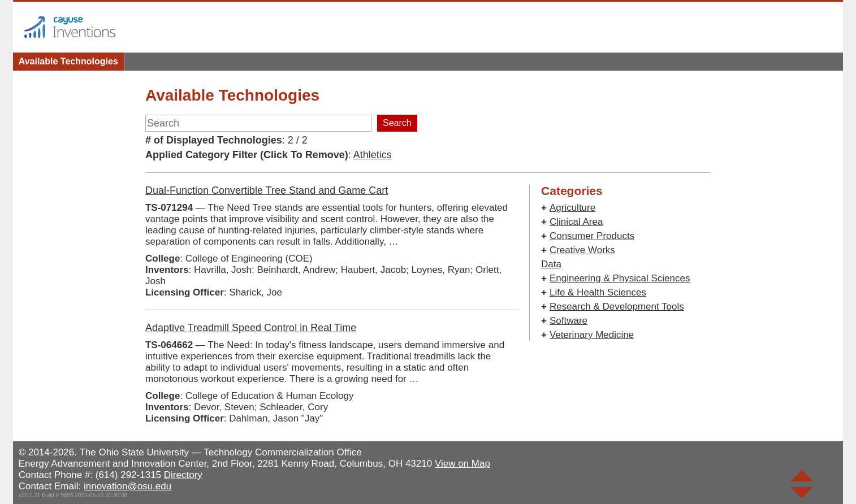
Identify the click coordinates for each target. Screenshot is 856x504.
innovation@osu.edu (127, 486)
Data (551, 264)
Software (568, 321)
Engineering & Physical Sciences (620, 278)
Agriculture (572, 208)
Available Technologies (68, 61)
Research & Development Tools (617, 307)
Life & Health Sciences (598, 292)
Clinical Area (576, 222)
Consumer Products (592, 236)
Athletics (373, 155)
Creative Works (582, 250)
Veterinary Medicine (592, 335)
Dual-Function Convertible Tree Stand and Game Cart (267, 190)
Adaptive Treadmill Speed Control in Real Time (251, 328)
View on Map (462, 464)
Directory (183, 475)
